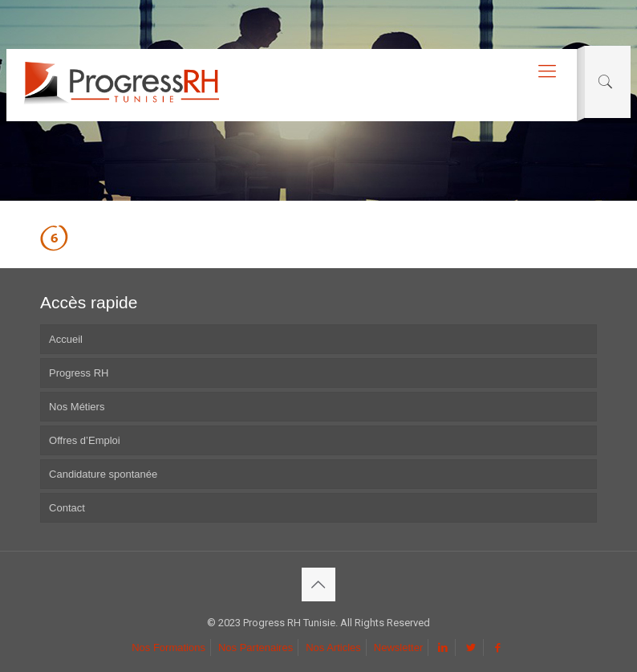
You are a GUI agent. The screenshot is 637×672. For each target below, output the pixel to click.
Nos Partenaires (256, 648)
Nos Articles (333, 648)
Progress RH (79, 373)
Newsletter (398, 648)
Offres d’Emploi (85, 440)
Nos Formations (168, 648)
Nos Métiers (77, 407)
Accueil (66, 339)
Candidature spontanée (103, 474)
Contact (67, 508)
